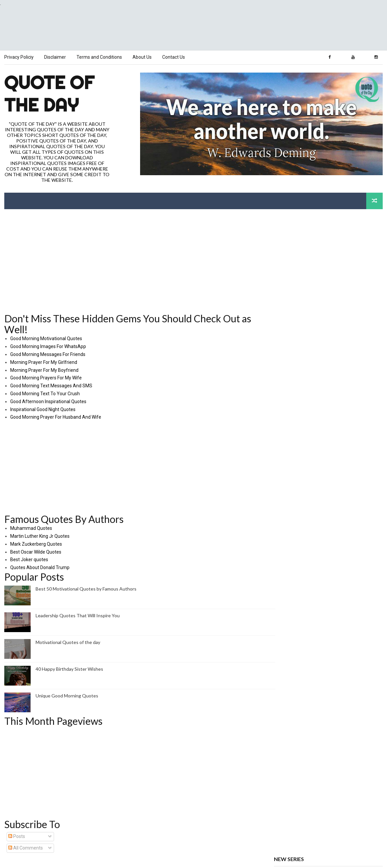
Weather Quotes (291, 619)
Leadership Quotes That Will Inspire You (77, 615)
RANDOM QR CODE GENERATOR (308, 641)
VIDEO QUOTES (290, 629)
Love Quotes (287, 569)
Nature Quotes (289, 574)
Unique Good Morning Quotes (67, 695)
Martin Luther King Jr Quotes (40, 536)
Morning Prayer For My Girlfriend (43, 362)
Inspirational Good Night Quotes (43, 409)
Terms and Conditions (99, 57)
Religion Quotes (291, 607)
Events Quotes (289, 624)
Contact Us (173, 57)
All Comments (25, 848)
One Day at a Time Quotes (301, 596)
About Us (142, 57)
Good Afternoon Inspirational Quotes (48, 401)
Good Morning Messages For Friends (47, 354)
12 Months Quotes (293, 602)
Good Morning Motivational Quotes (46, 338)
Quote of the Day (49, 93)
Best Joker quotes (29, 559)
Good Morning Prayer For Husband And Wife (55, 417)
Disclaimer (55, 57)
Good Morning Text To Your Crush (45, 393)
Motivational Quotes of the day (68, 642)
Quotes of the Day (293, 546)
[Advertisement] (193, 29)
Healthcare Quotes (294, 580)
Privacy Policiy (19, 57)
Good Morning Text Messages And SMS (51, 385)
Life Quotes (286, 563)
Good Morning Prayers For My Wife (46, 377)
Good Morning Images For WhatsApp (48, 346)
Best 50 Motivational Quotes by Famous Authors (86, 588)
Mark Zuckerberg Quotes (36, 544)
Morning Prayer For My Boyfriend (44, 370)
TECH (280, 635)
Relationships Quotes (296, 585)
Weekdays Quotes (293, 613)
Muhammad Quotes (31, 528)
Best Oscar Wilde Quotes (35, 551)
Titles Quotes (288, 591)
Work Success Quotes (297, 558)
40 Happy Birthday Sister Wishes (69, 669)
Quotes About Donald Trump (40, 567)
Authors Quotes (291, 552)
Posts (16, 836)
